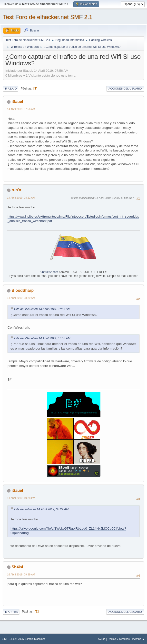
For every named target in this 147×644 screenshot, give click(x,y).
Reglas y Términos (119, 639)
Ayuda (102, 639)
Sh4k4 (17, 567)
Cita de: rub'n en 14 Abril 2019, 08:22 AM (41, 509)
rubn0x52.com (49, 272)
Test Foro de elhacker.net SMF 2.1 (48, 17)
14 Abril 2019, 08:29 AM (21, 298)
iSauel (17, 102)
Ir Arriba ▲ (138, 639)
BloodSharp (23, 290)
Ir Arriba (11, 612)
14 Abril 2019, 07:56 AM (21, 109)
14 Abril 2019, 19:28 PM (21, 498)
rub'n (16, 190)
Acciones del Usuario (125, 89)
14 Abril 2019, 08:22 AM (21, 198)
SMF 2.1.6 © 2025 (13, 639)
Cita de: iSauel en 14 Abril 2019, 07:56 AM (42, 309)
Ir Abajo (10, 89)
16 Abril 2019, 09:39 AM (21, 574)
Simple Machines (35, 639)
